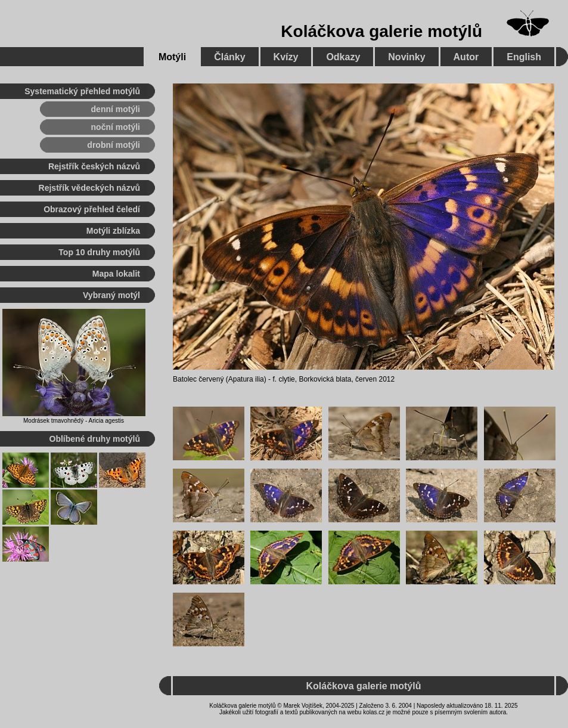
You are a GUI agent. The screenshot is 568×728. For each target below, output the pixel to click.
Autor (466, 57)
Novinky (406, 57)
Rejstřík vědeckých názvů (89, 188)
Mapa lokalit (116, 274)
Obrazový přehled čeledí (92, 209)
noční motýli (116, 127)
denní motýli (116, 109)
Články (229, 57)
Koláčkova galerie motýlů (381, 31)
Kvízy (286, 57)
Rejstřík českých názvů (94, 166)
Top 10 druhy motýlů (99, 252)
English (524, 57)
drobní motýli (114, 145)
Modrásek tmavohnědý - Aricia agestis (74, 421)
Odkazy (343, 57)
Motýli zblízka (113, 231)
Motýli (172, 57)
